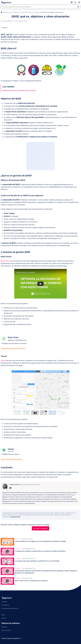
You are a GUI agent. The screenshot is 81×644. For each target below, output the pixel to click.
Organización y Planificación (12, 12)
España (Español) (14, 638)
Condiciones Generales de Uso (10, 608)
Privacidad (4, 602)
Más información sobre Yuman (12, 459)
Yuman (3, 360)
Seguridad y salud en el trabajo (31, 12)
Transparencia (5, 605)
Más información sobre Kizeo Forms (13, 348)
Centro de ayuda (6, 630)
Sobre (3, 615)
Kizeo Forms (5, 261)
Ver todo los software (40, 528)
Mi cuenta (4, 627)
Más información (16, 517)
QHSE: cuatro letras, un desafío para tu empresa (19, 90)
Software (4, 618)
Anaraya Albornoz (8, 21)
